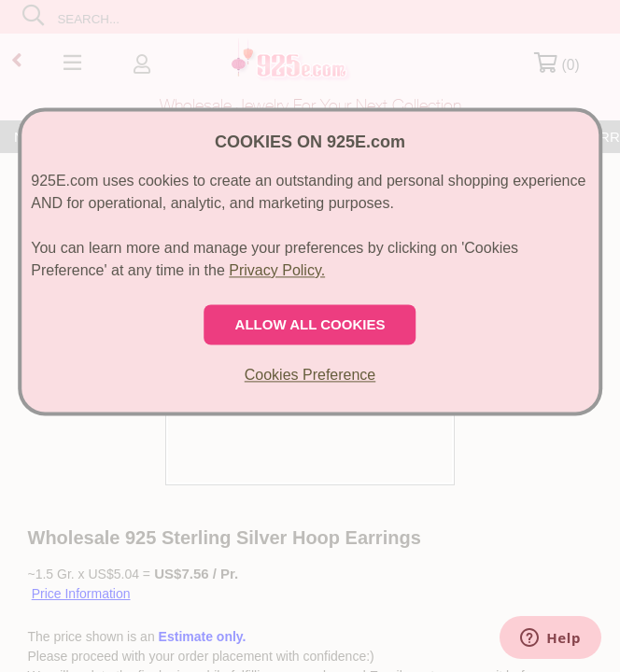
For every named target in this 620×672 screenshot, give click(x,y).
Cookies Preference (310, 375)
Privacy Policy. (277, 270)
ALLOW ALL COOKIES (310, 324)
